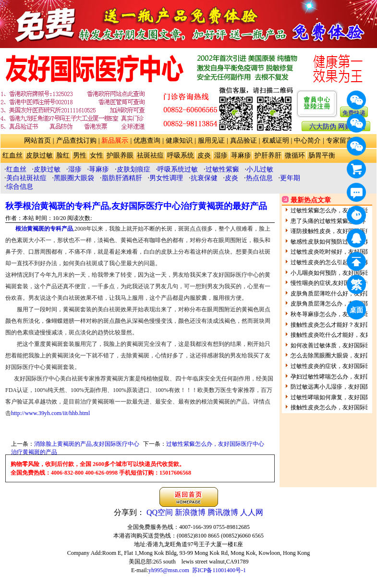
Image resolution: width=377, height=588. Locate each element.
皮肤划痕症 (134, 169)
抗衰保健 (204, 178)
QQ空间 (160, 512)
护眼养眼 (120, 155)
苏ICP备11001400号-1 (219, 570)
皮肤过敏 (39, 155)
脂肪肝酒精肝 (122, 178)
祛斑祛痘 (150, 155)
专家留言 (340, 141)
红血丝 (12, 155)
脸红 (63, 155)
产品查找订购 (76, 141)
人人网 (252, 512)
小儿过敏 (260, 169)
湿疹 (221, 155)
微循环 (295, 155)
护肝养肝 (268, 155)
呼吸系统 (181, 155)
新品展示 (115, 141)
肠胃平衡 (322, 155)
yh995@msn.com (169, 570)
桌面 (358, 312)
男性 (80, 155)
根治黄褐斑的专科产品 (44, 229)
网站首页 (37, 141)
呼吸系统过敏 (178, 169)
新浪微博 (190, 512)
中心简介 (307, 141)
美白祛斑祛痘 (26, 178)
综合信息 (20, 187)
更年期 (290, 178)
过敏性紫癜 (222, 169)
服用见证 (211, 141)
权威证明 (276, 141)
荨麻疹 (241, 155)
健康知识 (179, 141)
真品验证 (243, 141)
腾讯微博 (223, 512)
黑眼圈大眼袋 (74, 178)
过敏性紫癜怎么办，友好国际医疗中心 (215, 444)
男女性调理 (166, 178)
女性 (97, 155)
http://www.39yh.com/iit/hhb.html (50, 413)
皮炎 (204, 155)
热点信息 (259, 178)
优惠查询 (147, 141)
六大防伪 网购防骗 (337, 127)
